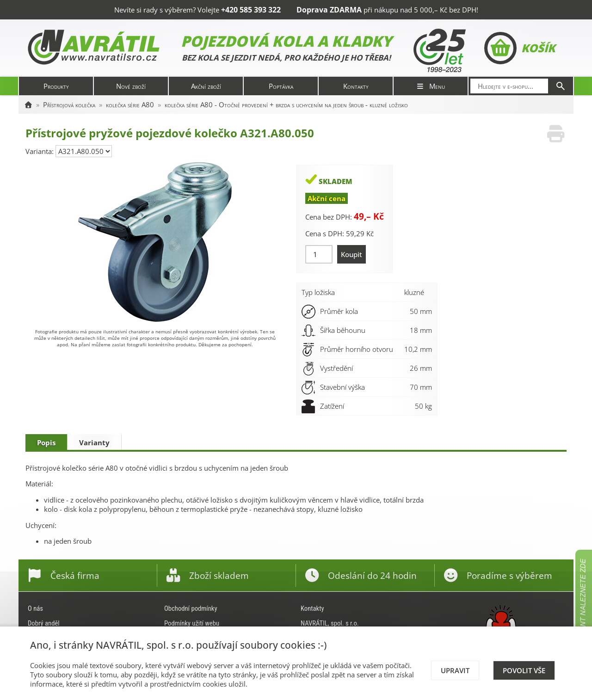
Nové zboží (131, 86)
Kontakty (356, 86)
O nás (35, 608)
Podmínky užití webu (192, 623)
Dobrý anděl (44, 623)
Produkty (56, 86)
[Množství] (319, 254)
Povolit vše (524, 670)
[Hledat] (561, 86)
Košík (520, 48)
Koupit (351, 254)
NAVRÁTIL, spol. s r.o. (330, 623)
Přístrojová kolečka (69, 104)
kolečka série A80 (130, 104)
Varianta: (40, 151)
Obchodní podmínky (191, 608)
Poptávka (281, 86)
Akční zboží (206, 86)
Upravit (455, 670)
